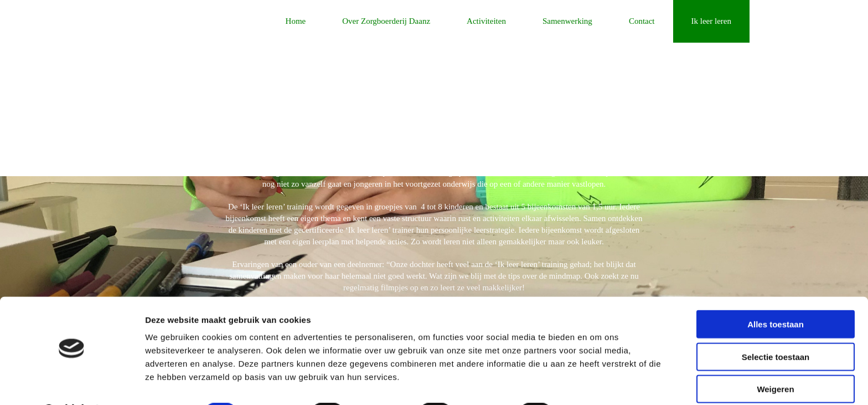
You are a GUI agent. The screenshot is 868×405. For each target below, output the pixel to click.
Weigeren (775, 359)
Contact (642, 21)
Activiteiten (486, 21)
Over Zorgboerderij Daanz (386, 21)
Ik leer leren (711, 21)
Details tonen (598, 383)
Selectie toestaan (776, 327)
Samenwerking (567, 21)
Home (296, 21)
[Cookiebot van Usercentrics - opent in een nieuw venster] (72, 383)
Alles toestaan (776, 294)
